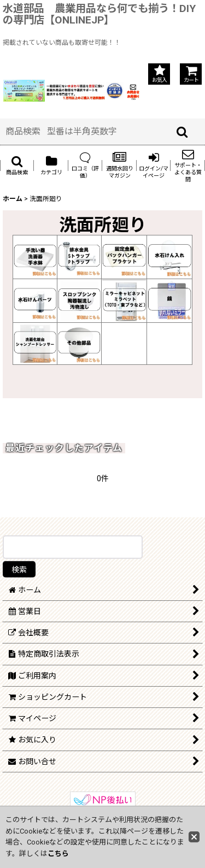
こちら (58, 854)
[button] (17, 166)
